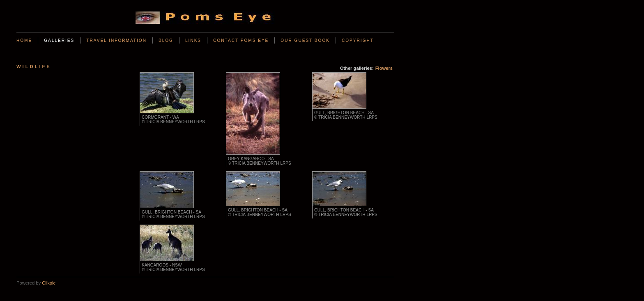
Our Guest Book (305, 40)
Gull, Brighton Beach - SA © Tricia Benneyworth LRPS (346, 115)
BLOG (166, 40)
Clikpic (49, 283)
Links (193, 40)
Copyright (358, 40)
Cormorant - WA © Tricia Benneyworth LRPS (173, 119)
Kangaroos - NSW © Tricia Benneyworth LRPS (173, 267)
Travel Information (116, 40)
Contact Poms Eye (241, 40)
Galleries (59, 40)
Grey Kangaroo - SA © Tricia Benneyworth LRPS (260, 161)
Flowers (384, 68)
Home (24, 40)
